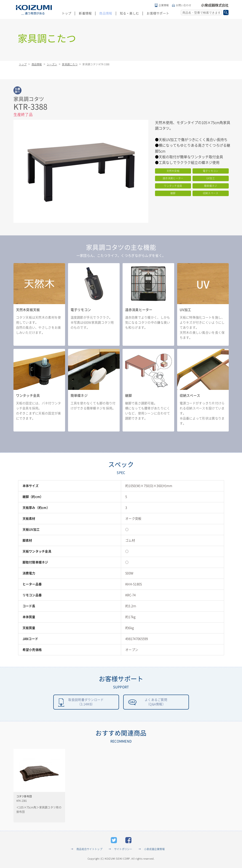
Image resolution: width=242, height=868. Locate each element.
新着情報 (85, 13)
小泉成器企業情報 (154, 850)
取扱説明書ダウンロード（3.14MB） (86, 702)
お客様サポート (158, 13)
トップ (67, 13)
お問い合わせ (184, 5)
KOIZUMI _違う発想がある (34, 10)
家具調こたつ (70, 64)
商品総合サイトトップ (89, 850)
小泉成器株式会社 (215, 5)
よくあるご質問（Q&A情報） (156, 702)
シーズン (52, 64)
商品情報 (106, 13)
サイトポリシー (123, 850)
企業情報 (164, 5)
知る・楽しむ (130, 13)
